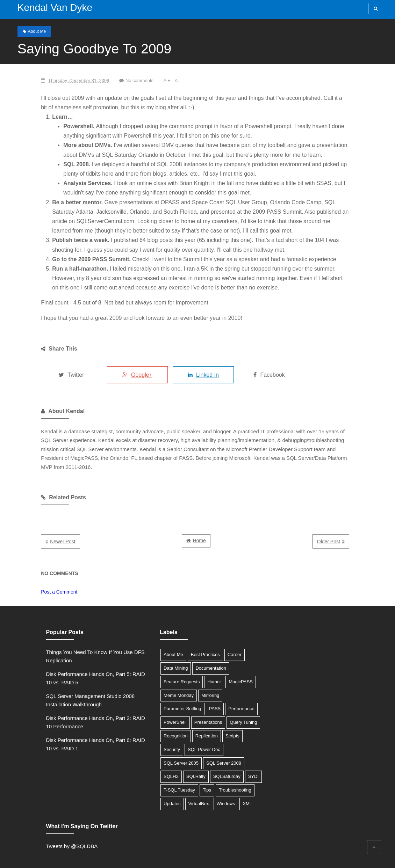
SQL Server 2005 (201, 740)
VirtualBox (218, 781)
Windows (152, 795)
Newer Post (32, 533)
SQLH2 (193, 754)
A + (138, 80)
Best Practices (185, 645)
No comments (110, 80)
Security (203, 727)
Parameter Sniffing (225, 686)
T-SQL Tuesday (212, 768)
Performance (175, 700)
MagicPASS (220, 673)
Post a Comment (29, 583)
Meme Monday (158, 686)
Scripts (180, 727)
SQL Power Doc (159, 740)
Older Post (359, 533)
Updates (192, 781)
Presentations (157, 713)
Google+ (117, 374)
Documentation (190, 659)
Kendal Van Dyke (48, 8)
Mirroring (190, 686)
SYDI (183, 768)
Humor (193, 673)
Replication (154, 727)
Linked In (189, 374)
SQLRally (218, 754)
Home (199, 532)
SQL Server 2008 (160, 754)
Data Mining (155, 659)
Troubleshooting (159, 781)
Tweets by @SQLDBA (288, 643)
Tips (239, 768)
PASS (149, 700)
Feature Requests (161, 673)
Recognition (226, 713)
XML (174, 795)
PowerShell (208, 700)
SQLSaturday (157, 768)
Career (214, 645)
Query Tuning (192, 713)
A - (149, 80)
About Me (30, 31)
